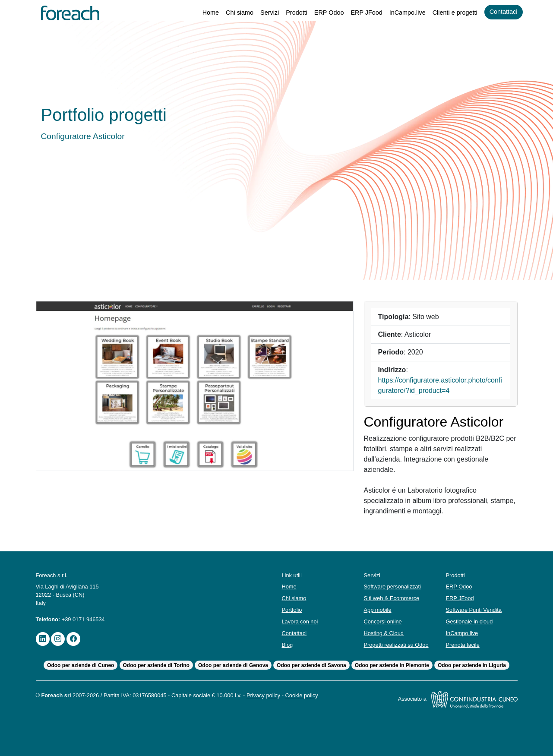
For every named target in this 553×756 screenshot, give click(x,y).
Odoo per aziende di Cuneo (80, 666)
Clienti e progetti (452, 13)
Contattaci (502, 12)
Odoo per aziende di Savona (312, 666)
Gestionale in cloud (471, 622)
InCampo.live (402, 13)
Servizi (261, 13)
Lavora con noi (302, 622)
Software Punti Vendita (476, 610)
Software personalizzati (394, 587)
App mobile (379, 610)
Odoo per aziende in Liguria (473, 666)
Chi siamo (230, 13)
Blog (288, 645)
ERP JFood (360, 13)
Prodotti (289, 13)
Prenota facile (464, 645)
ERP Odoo (323, 13)
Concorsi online (385, 622)
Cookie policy (322, 695)
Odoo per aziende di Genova (233, 666)
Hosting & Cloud (385, 633)
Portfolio (293, 610)
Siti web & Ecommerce (393, 598)
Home (200, 13)
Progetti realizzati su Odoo (399, 645)
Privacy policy (280, 695)
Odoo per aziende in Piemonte (393, 666)
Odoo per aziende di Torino (155, 666)
